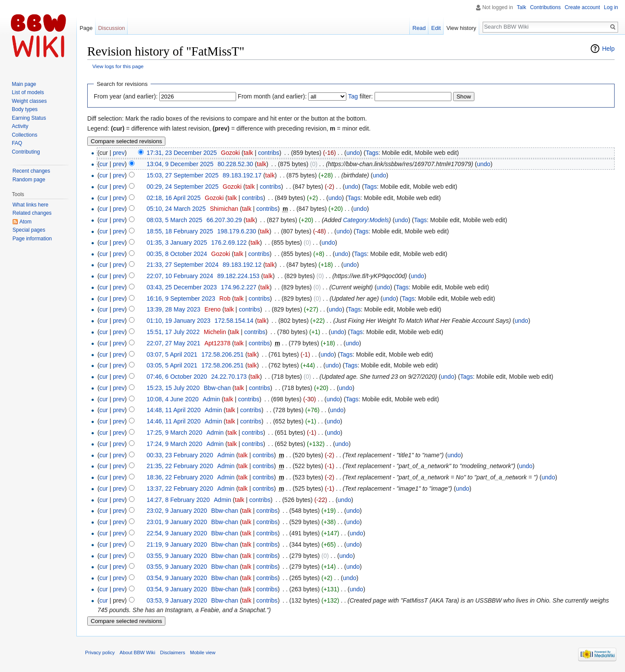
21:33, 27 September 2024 (183, 265)
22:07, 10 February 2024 (180, 276)
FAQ (17, 143)
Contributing (26, 152)
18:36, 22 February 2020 (180, 477)
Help (608, 49)
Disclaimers (173, 652)
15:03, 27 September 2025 (183, 175)
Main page (24, 84)
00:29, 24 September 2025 (183, 187)
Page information (32, 239)
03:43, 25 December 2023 (182, 287)
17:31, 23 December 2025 (182, 153)
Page (86, 28)
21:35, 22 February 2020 (180, 466)
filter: (360, 96)
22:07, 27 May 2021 (174, 343)
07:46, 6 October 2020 (177, 377)
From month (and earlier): (272, 96)
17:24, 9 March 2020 (174, 444)
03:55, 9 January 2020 (177, 556)
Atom (26, 222)
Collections (25, 135)
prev (119, 153)
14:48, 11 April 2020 (174, 410)
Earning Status (29, 118)
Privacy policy (100, 652)
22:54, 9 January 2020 (177, 533)
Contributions (545, 7)
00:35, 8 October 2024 (177, 254)
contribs (268, 153)
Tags (372, 153)
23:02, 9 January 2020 (177, 511)
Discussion (112, 28)
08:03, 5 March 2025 (174, 220)
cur (104, 164)
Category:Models (366, 220)
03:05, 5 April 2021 (172, 365)
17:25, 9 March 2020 (174, 433)
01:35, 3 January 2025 (177, 243)
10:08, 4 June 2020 (173, 399)
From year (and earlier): (126, 96)
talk (248, 153)
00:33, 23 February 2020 (180, 455)
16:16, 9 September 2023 (181, 298)
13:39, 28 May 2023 (174, 309)
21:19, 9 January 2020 (177, 544)
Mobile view (203, 652)
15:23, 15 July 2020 (173, 388)
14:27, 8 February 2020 (178, 500)
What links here (31, 205)
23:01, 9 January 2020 (177, 522)
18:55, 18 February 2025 (180, 231)
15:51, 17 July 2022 (173, 332)
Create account (582, 7)
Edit (436, 28)
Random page (29, 180)
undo (353, 153)
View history (461, 28)
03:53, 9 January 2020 (177, 600)
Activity (20, 126)
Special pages (29, 230)
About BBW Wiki (138, 652)
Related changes (32, 213)
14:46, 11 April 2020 (174, 421)
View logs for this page (118, 66)
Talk (521, 7)
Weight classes (29, 101)
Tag (353, 96)
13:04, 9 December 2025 (180, 164)
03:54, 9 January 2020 (177, 578)
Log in (611, 7)
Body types (25, 109)
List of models (28, 92)
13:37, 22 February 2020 (180, 488)
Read (419, 28)
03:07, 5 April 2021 (172, 354)
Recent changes (31, 171)
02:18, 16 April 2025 (174, 198)
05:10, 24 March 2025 (176, 209)
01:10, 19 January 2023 (179, 321)
